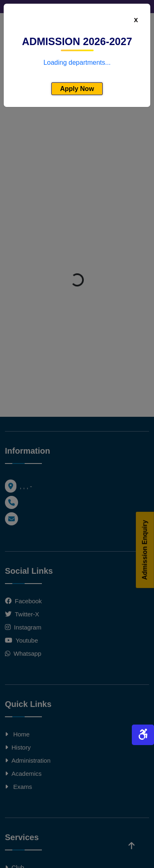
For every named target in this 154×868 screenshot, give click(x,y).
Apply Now (77, 89)
